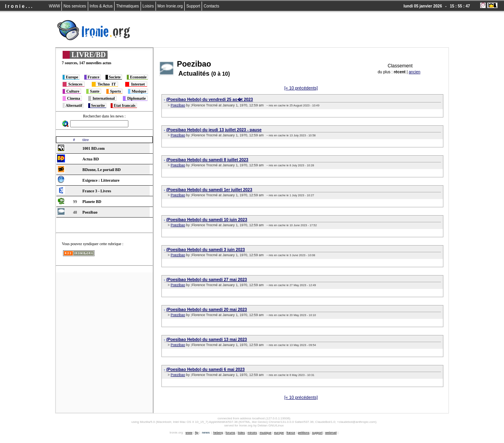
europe (279, 433)
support (317, 433)
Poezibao (178, 105)
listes (241, 433)
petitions (304, 433)
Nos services (75, 6)
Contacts (211, 6)
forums (230, 433)
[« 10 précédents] (301, 88)
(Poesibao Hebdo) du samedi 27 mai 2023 (207, 280)
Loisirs (148, 6)
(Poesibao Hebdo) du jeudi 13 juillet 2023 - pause (214, 130)
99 (75, 202)
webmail (331, 433)
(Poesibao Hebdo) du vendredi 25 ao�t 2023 (209, 100)
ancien (414, 72)
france (291, 433)
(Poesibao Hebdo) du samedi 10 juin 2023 (207, 220)
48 (75, 212)
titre (85, 140)
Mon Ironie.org (170, 6)
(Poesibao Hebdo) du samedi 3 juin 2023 (206, 250)
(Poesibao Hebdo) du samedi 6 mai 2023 (205, 369)
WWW (54, 6)
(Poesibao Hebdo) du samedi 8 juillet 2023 (207, 160)
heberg (218, 433)
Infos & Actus (101, 6)
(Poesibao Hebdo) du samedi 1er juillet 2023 (209, 190)
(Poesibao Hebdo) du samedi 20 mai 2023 (207, 310)
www (189, 433)
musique (265, 433)
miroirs (252, 433)
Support (193, 6)
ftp (197, 433)
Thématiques (128, 6)
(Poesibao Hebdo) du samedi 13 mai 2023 (207, 340)
